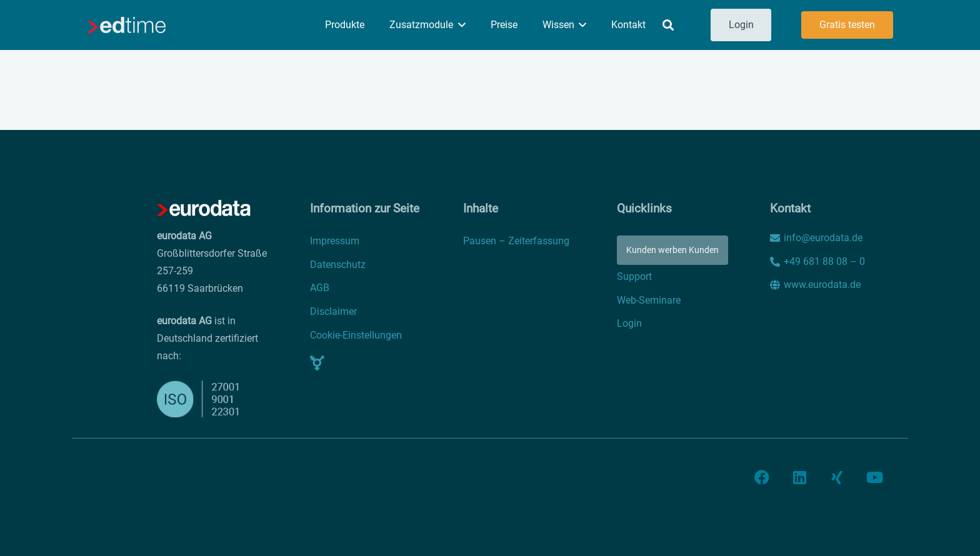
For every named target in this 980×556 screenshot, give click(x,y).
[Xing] (837, 477)
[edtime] (126, 25)
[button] (459, 25)
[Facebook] (762, 477)
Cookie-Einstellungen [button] (356, 335)
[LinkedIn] (799, 477)
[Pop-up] (317, 363)
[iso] (200, 399)
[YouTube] (874, 477)
